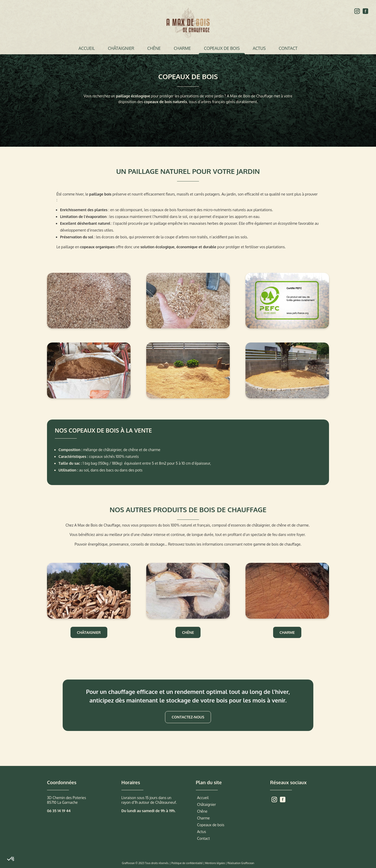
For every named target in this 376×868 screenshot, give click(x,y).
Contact (288, 48)
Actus (259, 48)
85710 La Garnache (62, 802)
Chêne (154, 48)
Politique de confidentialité (187, 863)
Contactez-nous (188, 717)
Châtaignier (121, 48)
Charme (182, 48)
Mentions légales (215, 863)
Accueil (87, 48)
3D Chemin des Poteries (66, 798)
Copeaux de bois (222, 48)
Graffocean (248, 863)
